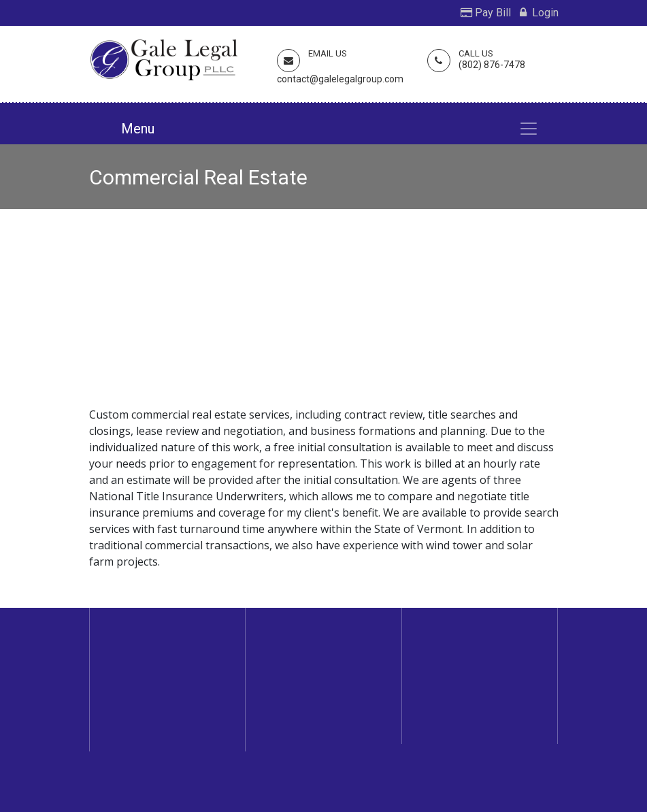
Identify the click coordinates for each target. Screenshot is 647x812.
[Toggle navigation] (529, 129)
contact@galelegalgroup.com (340, 79)
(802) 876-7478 (492, 65)
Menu (138, 129)
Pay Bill (486, 13)
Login (539, 13)
